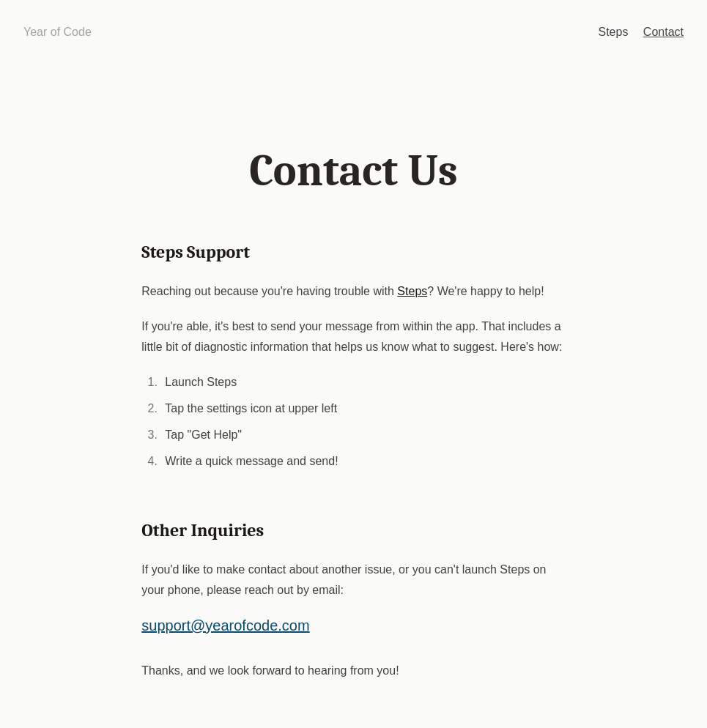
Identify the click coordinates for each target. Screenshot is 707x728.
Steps (613, 32)
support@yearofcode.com (225, 625)
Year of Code (58, 32)
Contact (663, 32)
